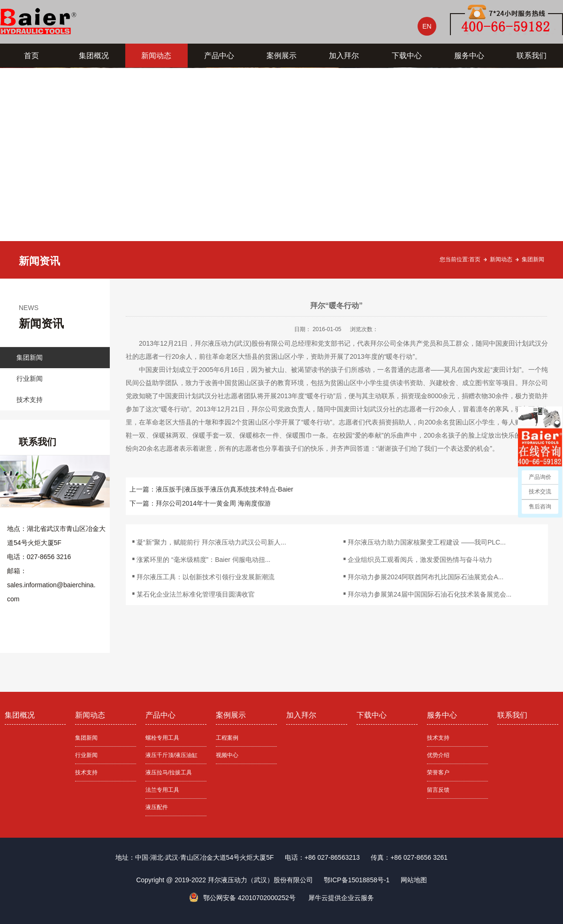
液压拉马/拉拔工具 (169, 773)
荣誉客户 (438, 773)
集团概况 (94, 56)
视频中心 (227, 755)
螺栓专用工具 (162, 738)
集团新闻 (533, 259)
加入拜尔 (344, 56)
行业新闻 (30, 379)
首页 (31, 56)
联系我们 (532, 56)
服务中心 (469, 56)
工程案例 (227, 738)
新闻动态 (156, 56)
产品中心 (219, 56)
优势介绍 (438, 755)
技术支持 (30, 400)
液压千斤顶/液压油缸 (171, 755)
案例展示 (281, 56)
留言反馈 (438, 790)
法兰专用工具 (162, 790)
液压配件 (157, 807)
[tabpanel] (281, 173)
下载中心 (407, 56)
